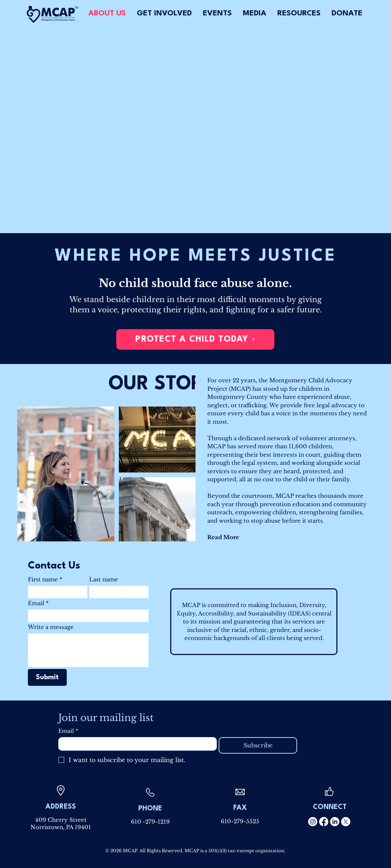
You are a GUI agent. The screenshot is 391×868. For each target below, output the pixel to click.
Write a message (51, 627)
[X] (346, 822)
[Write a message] (88, 650)
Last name (104, 580)
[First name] (55, 592)
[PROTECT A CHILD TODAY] (195, 339)
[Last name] (117, 592)
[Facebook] (324, 822)
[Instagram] (313, 822)
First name (45, 580)
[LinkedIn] (335, 822)
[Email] (86, 616)
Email (38, 603)
